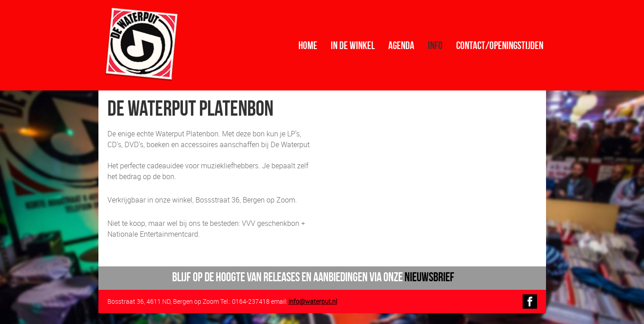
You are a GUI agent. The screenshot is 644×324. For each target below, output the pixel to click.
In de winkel (353, 45)
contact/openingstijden (500, 45)
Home (308, 45)
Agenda (401, 45)
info (435, 45)
